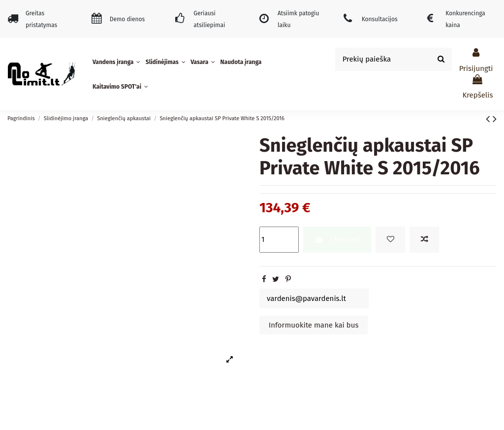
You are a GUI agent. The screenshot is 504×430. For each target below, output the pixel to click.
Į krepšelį (337, 239)
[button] (118, 62)
